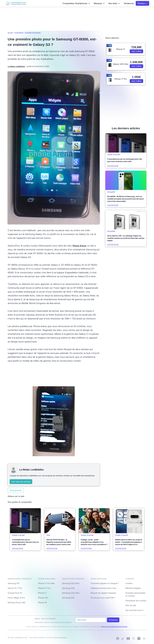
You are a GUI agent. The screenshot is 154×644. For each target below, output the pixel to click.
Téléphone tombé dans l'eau (103, 588)
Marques (99, 3)
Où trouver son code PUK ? (103, 598)
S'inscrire (113, 620)
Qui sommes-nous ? (134, 610)
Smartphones (16, 490)
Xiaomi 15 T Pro (15, 588)
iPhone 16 (42, 603)
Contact (129, 583)
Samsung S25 (68, 598)
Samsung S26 (68, 588)
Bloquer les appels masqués (103, 593)
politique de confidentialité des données (114, 627)
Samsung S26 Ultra (71, 583)
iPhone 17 (42, 593)
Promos (142, 3)
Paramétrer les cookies (136, 601)
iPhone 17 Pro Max (46, 583)
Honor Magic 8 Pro (16, 598)
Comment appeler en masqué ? (105, 583)
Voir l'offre (136, 51)
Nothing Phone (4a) (17, 603)
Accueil (10, 33)
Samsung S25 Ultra (71, 593)
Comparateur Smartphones (76, 3)
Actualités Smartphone (33, 33)
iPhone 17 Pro (44, 588)
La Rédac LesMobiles (16, 66)
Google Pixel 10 (15, 593)
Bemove (64, 637)
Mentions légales (133, 588)
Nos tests (114, 3)
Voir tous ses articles (21, 482)
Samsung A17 (14, 583)
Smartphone (19, 33)
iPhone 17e (43, 598)
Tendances (129, 3)
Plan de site (131, 605)
